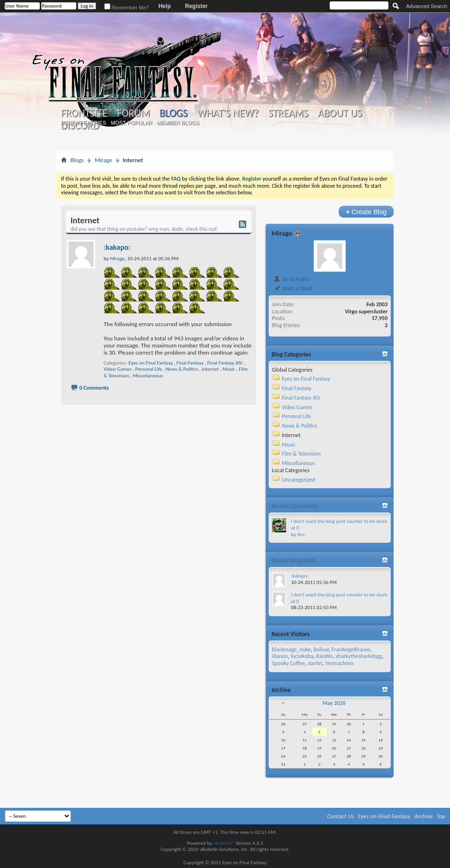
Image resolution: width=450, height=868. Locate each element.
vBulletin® (224, 843)
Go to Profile (292, 279)
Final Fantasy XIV (225, 363)
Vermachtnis (339, 663)
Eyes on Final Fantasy (151, 363)
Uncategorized (298, 480)
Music (229, 369)
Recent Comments (295, 506)
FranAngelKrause (351, 649)
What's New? (228, 113)
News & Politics (182, 369)
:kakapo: (117, 247)
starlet (315, 663)
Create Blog (366, 212)
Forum (133, 113)
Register (196, 6)
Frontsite (84, 113)
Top (441, 816)
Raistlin (324, 656)
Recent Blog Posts (294, 561)
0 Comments (94, 388)
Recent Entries (83, 123)
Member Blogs (178, 123)
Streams (288, 113)
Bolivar (321, 649)
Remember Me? (127, 8)
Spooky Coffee (288, 663)
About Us (340, 113)
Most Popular (131, 123)
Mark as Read (292, 288)
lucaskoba (302, 656)
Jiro (301, 535)
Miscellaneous (148, 376)
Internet (210, 369)
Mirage (103, 160)
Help (164, 6)
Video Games (118, 369)
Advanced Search (427, 6)
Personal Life (149, 369)
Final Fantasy (190, 363)
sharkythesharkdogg (359, 656)
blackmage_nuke (291, 649)
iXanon (280, 656)
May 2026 (334, 703)
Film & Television (301, 454)
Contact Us (341, 816)
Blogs (174, 113)
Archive (424, 816)
